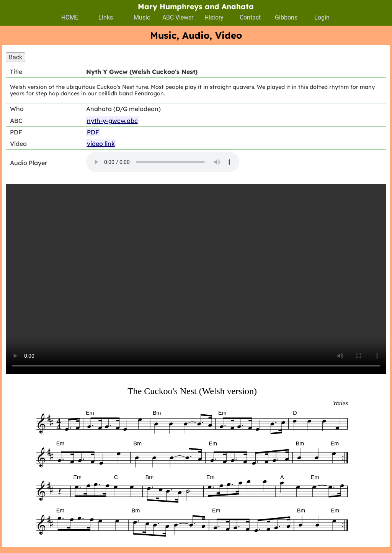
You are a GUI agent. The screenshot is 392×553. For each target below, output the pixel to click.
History (214, 17)
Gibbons (286, 17)
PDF (93, 132)
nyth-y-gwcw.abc (112, 121)
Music (142, 17)
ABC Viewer (178, 17)
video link (101, 144)
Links (106, 17)
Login (322, 17)
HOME (70, 17)
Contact (250, 17)
